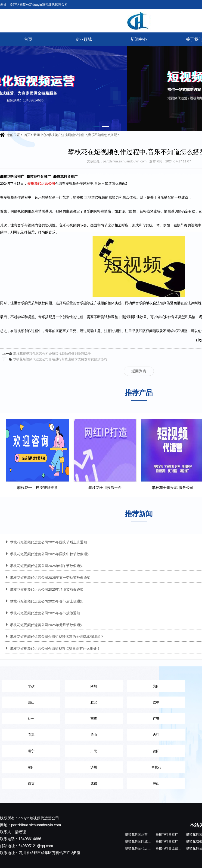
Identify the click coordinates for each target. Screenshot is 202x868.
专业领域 (84, 39)
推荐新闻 (139, 514)
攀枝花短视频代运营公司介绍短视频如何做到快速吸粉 (52, 354)
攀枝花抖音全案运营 (170, 848)
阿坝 (94, 686)
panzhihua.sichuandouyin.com (125, 161)
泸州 (94, 767)
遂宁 (31, 751)
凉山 (156, 783)
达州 (31, 719)
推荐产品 (139, 393)
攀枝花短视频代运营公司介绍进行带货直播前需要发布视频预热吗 (60, 359)
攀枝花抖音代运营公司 (141, 848)
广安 (156, 719)
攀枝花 (156, 767)
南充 (94, 719)
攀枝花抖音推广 (12, 176)
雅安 (94, 702)
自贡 (31, 783)
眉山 (31, 702)
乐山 (94, 735)
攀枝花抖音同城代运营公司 (144, 841)
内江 (156, 735)
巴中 (156, 702)
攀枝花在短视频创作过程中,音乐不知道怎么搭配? (84, 135)
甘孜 (31, 686)
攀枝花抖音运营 (136, 834)
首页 (28, 39)
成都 (94, 783)
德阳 (156, 751)
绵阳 (31, 767)
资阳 (156, 686)
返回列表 (139, 371)
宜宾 (31, 735)
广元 (94, 751)
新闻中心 (139, 39)
